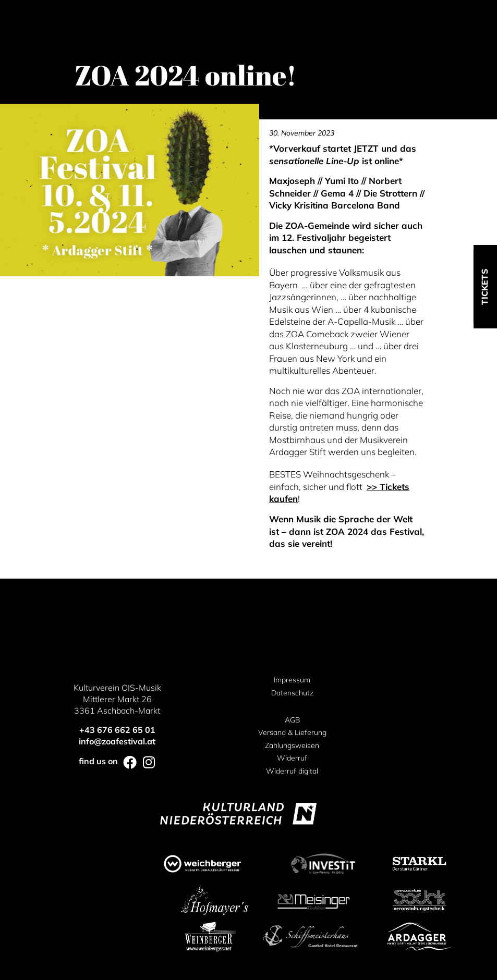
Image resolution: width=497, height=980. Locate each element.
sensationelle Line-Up (314, 161)
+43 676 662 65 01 (117, 730)
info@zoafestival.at (117, 741)
